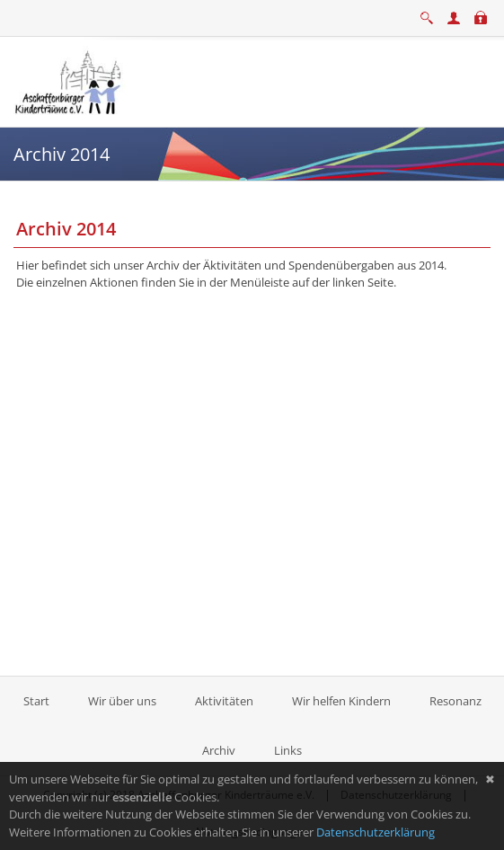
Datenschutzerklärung (376, 832)
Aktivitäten (224, 701)
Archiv (219, 750)
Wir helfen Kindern (341, 701)
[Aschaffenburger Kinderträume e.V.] (70, 80)
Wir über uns (122, 701)
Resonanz (455, 701)
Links (288, 750)
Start (38, 701)
